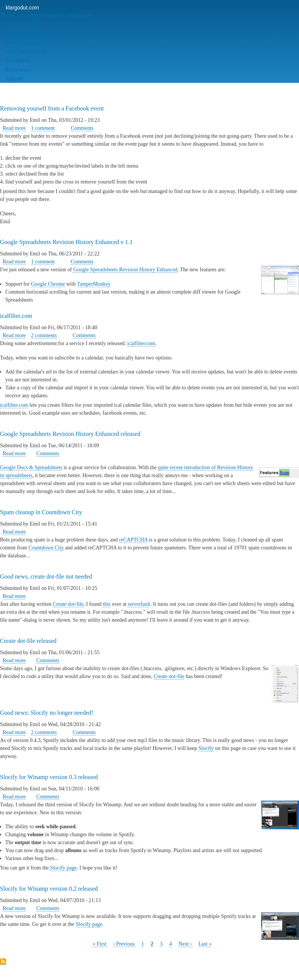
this (107, 604)
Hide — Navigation (70, 16)
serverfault (139, 604)
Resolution (18, 61)
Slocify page (63, 868)
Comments (82, 128)
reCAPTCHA (133, 540)
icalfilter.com (141, 343)
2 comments (44, 335)
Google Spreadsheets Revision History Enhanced (125, 270)
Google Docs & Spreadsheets (31, 467)
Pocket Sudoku (23, 42)
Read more (14, 128)
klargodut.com (22, 8)
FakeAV (15, 79)
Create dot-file (68, 604)
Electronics (18, 70)
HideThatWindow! (26, 51)
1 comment (43, 128)
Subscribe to (3, 962)
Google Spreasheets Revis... (39, 34)
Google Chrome (48, 284)
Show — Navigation (23, 16)
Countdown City (46, 548)
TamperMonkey (94, 284)
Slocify (206, 748)
